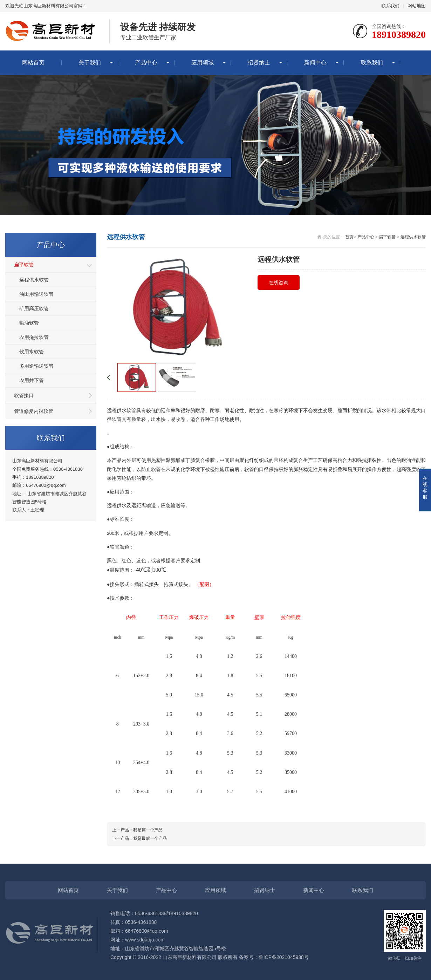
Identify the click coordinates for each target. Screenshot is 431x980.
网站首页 (33, 63)
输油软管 (29, 323)
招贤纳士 (259, 63)
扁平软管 (24, 265)
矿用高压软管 (34, 308)
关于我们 (90, 63)
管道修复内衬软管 (34, 411)
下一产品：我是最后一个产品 (139, 838)
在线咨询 (279, 283)
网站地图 (417, 6)
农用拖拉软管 (34, 337)
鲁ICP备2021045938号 (284, 957)
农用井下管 (32, 380)
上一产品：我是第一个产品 (137, 830)
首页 (349, 237)
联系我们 (390, 6)
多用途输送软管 (36, 366)
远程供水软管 (34, 280)
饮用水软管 (32, 352)
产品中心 (146, 63)
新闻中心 (315, 63)
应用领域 (203, 63)
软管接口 (24, 395)
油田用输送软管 (36, 294)
